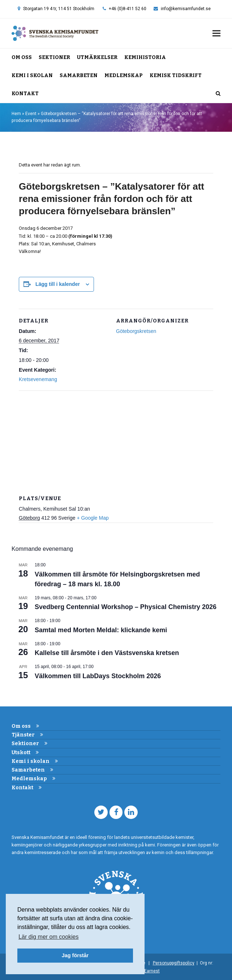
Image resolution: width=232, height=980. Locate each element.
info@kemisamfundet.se (186, 9)
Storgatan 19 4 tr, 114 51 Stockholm (59, 9)
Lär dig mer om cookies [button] (48, 937)
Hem (16, 114)
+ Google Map (93, 518)
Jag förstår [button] (75, 955)
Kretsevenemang (38, 379)
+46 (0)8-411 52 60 (128, 9)
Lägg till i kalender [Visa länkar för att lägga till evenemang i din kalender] (58, 284)
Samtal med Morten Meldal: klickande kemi (101, 630)
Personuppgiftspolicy (174, 963)
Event (31, 114)
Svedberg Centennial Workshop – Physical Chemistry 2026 (126, 607)
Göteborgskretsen (136, 331)
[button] (216, 33)
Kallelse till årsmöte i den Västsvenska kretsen (107, 653)
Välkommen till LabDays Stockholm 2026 (98, 676)
